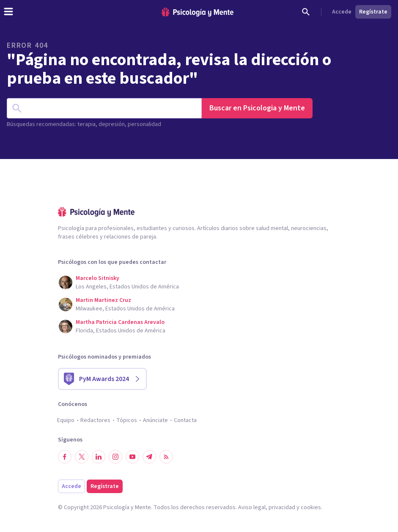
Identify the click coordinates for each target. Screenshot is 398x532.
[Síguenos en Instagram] (115, 457)
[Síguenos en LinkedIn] (99, 457)
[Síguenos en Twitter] (82, 457)
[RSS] (166, 457)
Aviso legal (252, 507)
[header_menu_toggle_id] (8, 12)
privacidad (282, 507)
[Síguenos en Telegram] (149, 457)
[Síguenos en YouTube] (132, 457)
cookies (311, 507)
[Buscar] (306, 12)
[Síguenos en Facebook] (65, 457)
